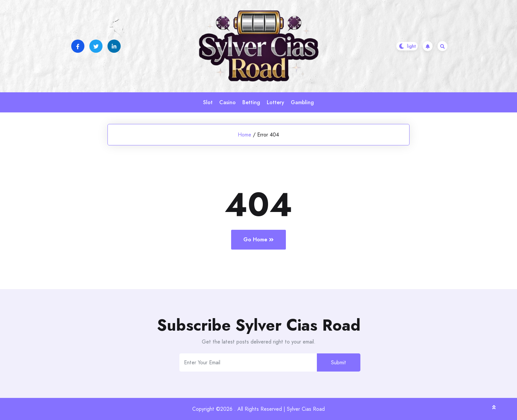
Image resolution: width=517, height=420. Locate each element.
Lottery (275, 102)
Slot (208, 102)
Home (244, 135)
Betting (251, 102)
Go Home (258, 240)
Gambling (302, 102)
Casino (228, 102)
